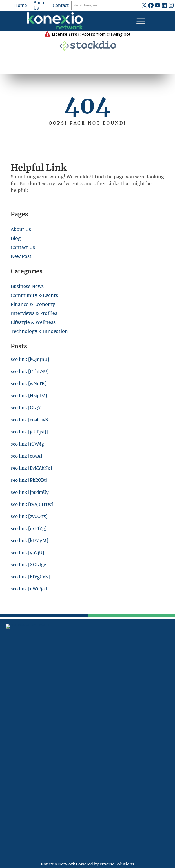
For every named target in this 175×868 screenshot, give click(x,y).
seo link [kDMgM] (29, 541)
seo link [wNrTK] (29, 384)
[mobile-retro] (9, 710)
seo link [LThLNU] (30, 371)
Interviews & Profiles (34, 313)
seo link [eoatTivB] (30, 420)
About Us (21, 229)
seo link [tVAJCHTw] (32, 504)
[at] (9, 739)
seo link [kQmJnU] (30, 359)
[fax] (9, 726)
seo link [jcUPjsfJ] (29, 432)
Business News (27, 286)
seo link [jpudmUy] (31, 492)
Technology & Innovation (39, 331)
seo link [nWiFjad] (30, 589)
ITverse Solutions (117, 864)
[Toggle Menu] (141, 21)
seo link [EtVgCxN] (30, 577)
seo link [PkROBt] (29, 480)
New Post (21, 256)
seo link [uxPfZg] (29, 529)
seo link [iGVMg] (28, 444)
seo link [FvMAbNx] (31, 468)
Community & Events (34, 295)
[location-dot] (9, 695)
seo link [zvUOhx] (29, 516)
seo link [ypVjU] (27, 553)
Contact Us (23, 247)
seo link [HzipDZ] (29, 396)
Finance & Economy (33, 304)
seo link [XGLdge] (29, 565)
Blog (16, 238)
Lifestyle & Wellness (33, 322)
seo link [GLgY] (27, 408)
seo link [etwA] (26, 456)
